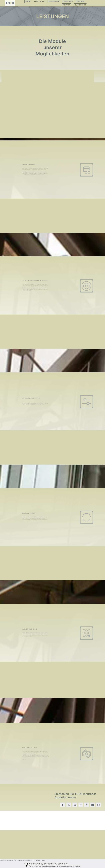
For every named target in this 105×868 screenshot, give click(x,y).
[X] (69, 805)
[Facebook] (63, 805)
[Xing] (93, 805)
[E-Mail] (99, 805)
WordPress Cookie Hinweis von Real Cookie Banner (23, 860)
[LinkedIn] (75, 805)
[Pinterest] (87, 805)
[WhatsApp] (81, 805)
